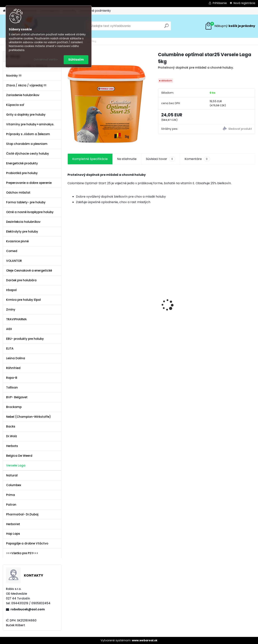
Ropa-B (12, 378)
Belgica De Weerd (19, 456)
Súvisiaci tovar (161, 159)
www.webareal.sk (145, 640)
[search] (166, 27)
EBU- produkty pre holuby (25, 339)
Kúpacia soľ (15, 105)
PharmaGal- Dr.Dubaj (22, 514)
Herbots (12, 446)
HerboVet (13, 524)
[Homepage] (4, 11)
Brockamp (14, 407)
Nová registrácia (244, 3)
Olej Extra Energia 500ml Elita (88, 294)
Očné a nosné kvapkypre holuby (30, 212)
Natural (12, 475)
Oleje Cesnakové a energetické (29, 270)
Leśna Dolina (16, 358)
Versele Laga (16, 465)
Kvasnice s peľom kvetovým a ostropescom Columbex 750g (137, 292)
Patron (11, 505)
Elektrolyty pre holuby (22, 232)
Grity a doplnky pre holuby (26, 115)
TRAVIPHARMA (16, 319)
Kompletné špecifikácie (90, 159)
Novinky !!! (14, 76)
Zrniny (11, 309)
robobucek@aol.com (28, 609)
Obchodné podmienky (95, 11)
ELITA (10, 348)
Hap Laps (13, 534)
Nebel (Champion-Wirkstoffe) (28, 417)
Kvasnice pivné (17, 241)
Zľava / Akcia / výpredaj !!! (26, 85)
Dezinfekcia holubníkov (23, 222)
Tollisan (12, 387)
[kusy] (77, 361)
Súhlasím (76, 60)
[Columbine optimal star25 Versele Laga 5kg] (107, 98)
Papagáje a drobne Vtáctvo (27, 543)
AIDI (9, 329)
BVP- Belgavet (17, 397)
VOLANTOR (14, 261)
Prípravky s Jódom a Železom (28, 134)
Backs (11, 426)
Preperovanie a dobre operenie (29, 183)
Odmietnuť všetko (46, 60)
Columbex (14, 485)
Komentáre (197, 159)
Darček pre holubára (21, 280)
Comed (12, 251)
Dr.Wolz (12, 436)
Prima (11, 495)
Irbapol (11, 290)
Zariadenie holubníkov (23, 95)
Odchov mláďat (18, 193)
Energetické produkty (22, 163)
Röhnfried (13, 368)
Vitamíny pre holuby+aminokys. (30, 124)
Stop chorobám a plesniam (27, 144)
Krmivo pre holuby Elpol (23, 300)
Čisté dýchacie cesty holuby (28, 154)
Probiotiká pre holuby (22, 173)
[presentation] (70, 298)
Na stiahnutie (127, 159)
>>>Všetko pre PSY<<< (22, 553)
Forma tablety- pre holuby (26, 202)
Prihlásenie (220, 3)
